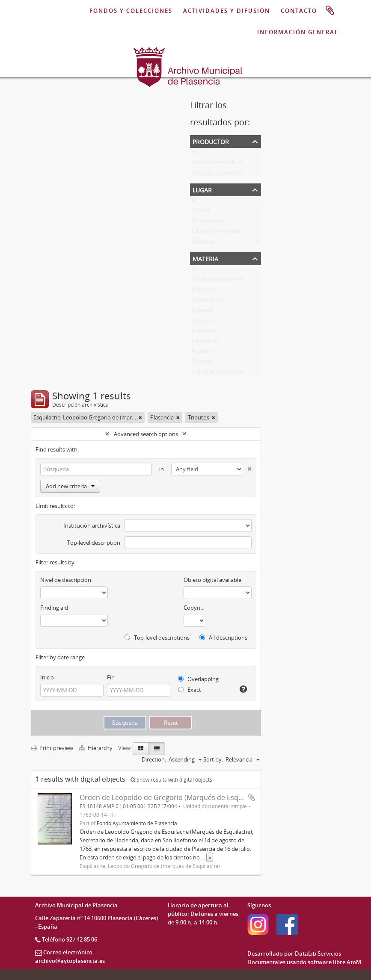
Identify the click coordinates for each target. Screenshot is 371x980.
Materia (205, 258)
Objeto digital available (212, 580)
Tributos (202, 322)
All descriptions (223, 638)
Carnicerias (206, 342)
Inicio (47, 677)
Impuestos (205, 332)
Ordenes (203, 363)
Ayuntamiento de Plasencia (226, 164)
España (201, 212)
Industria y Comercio (218, 373)
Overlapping (198, 679)
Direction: (154, 759)
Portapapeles (330, 11)
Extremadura (208, 222)
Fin (111, 677)
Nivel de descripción (66, 580)
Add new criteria (70, 486)
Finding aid (54, 608)
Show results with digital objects (171, 780)
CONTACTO (299, 11)
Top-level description (94, 543)
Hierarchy (96, 748)
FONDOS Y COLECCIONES (131, 11)
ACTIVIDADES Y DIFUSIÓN (227, 11)
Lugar (202, 189)
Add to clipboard (252, 797)
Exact (190, 690)
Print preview (52, 748)
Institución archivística (92, 525)
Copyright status (194, 608)
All (195, 153)
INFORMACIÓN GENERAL (298, 32)
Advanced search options (146, 434)
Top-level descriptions (157, 638)
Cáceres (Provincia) (216, 233)
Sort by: (213, 759)
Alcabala (202, 353)
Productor (211, 141)
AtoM (354, 962)
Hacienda (204, 291)
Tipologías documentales (223, 281)
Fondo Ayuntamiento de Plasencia (137, 823)
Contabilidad (208, 301)
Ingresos (203, 312)
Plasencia (203, 243)
